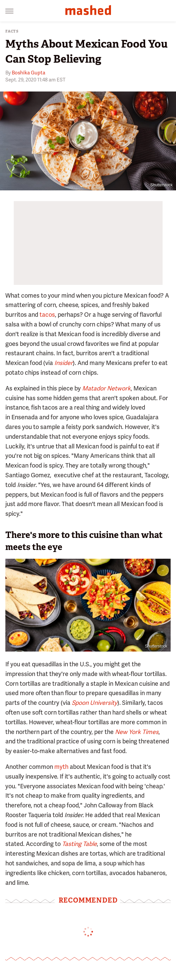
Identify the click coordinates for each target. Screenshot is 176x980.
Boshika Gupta (28, 73)
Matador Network (106, 388)
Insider (64, 363)
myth (61, 767)
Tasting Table (79, 844)
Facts (12, 31)
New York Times (137, 732)
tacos (47, 315)
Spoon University (95, 703)
